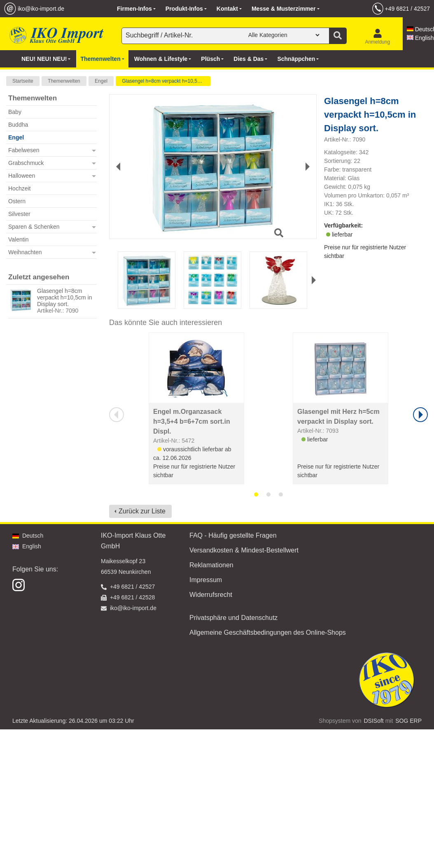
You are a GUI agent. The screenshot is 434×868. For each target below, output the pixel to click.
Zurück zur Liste (142, 511)
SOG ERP (408, 721)
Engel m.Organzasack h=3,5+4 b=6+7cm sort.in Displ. (192, 421)
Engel (101, 81)
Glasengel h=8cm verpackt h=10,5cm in (165, 81)
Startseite (23, 81)
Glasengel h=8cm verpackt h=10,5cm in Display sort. (64, 297)
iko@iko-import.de (41, 9)
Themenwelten (64, 81)
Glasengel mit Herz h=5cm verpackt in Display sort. (338, 417)
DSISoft (374, 721)
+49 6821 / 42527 (407, 9)
